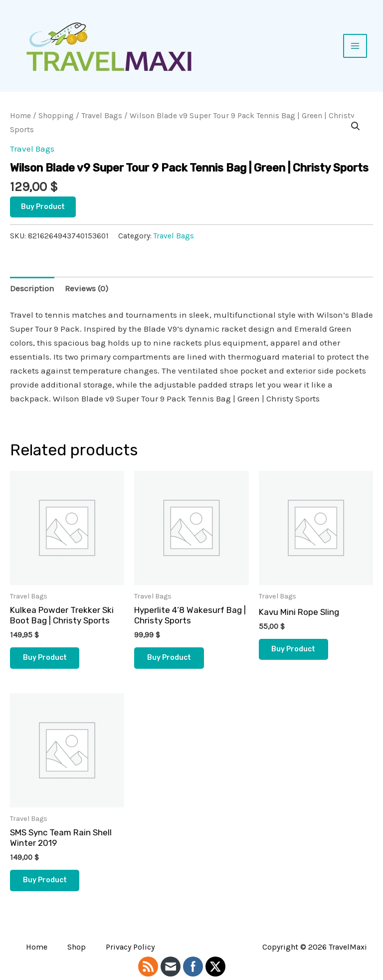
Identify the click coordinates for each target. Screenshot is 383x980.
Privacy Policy (130, 947)
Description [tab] (32, 288)
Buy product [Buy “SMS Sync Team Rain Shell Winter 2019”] (45, 880)
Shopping (56, 116)
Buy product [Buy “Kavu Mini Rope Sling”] (294, 649)
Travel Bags (102, 116)
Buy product (43, 207)
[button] (356, 126)
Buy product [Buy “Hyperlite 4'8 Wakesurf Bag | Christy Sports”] (169, 658)
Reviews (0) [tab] (87, 288)
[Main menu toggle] (355, 46)
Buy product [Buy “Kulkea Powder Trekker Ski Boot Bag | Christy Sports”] (45, 658)
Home (20, 116)
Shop (77, 947)
